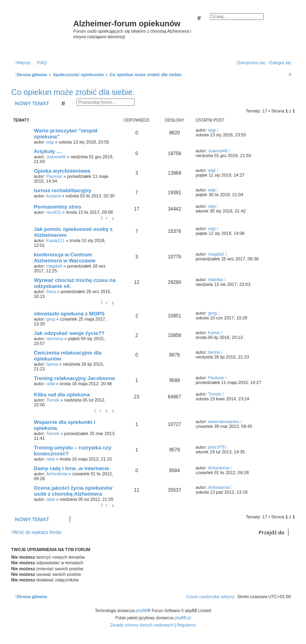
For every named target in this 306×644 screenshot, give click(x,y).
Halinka (215, 280)
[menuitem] (41, 63)
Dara (51, 291)
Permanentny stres (58, 207)
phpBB (142, 611)
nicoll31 (54, 212)
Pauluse (54, 176)
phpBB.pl (183, 618)
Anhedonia (57, 474)
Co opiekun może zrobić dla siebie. (73, 92)
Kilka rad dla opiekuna (62, 395)
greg (51, 319)
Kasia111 (55, 240)
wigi (50, 142)
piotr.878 (216, 447)
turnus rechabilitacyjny (63, 190)
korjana (53, 196)
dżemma (55, 339)
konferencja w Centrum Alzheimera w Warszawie (65, 258)
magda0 (54, 266)
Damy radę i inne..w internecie (72, 468)
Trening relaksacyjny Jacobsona (74, 378)
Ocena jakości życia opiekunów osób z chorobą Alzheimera (73, 491)
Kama (214, 333)
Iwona (52, 364)
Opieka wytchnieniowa (62, 171)
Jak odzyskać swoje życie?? (69, 333)
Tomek (53, 400)
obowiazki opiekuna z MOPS (69, 314)
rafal (50, 384)
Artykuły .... (48, 151)
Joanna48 (56, 157)
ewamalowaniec (224, 421)
